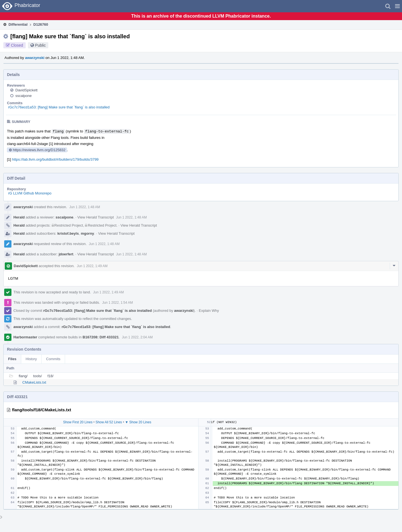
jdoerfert (66, 254)
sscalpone (24, 96)
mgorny (87, 233)
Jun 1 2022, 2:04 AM (137, 337)
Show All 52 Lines (109, 422)
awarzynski (35, 58)
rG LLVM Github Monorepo (30, 193)
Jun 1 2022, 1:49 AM (92, 266)
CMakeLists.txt (34, 382)
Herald (19, 217)
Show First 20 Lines (78, 422)
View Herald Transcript (96, 217)
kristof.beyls (68, 233)
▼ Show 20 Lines (138, 422)
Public (40, 45)
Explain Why (209, 311)
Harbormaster (25, 337)
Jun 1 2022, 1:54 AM (118, 303)
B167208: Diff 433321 (101, 337)
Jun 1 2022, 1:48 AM (85, 207)
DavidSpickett (26, 90)
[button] (397, 6)
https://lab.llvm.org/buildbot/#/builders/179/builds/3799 (55, 159)
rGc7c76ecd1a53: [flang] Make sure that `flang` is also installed (59, 107)
